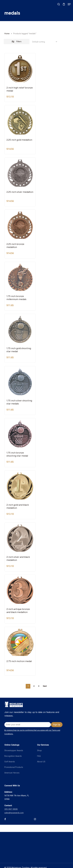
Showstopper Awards (14, 750)
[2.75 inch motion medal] (20, 642)
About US (41, 762)
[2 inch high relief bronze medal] (20, 69)
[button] (69, 4)
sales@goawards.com (14, 813)
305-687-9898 (11, 809)
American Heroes (12, 773)
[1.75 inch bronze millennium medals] (20, 277)
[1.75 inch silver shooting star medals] (20, 382)
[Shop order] (44, 42)
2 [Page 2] (34, 686)
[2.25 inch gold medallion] (20, 121)
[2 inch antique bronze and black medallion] (20, 590)
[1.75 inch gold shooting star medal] (20, 329)
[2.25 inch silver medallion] (20, 173)
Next (45, 686)
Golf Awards (10, 762)
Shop (39, 750)
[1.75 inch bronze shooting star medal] (20, 434)
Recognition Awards (13, 756)
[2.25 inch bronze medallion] (20, 225)
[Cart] (64, 4)
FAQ (39, 756)
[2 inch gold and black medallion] (20, 486)
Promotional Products (14, 767)
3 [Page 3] (39, 686)
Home (7, 33)
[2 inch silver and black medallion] (20, 538)
